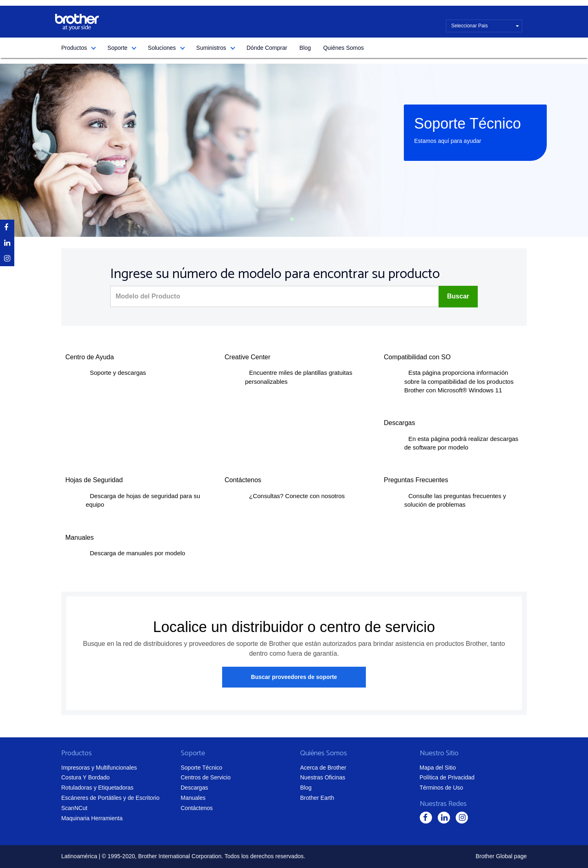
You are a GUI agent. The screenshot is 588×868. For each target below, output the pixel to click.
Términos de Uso (442, 788)
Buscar (458, 296)
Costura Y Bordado (86, 777)
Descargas (195, 788)
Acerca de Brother (323, 768)
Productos (74, 48)
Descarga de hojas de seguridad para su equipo (143, 500)
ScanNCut (74, 808)
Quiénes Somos (343, 48)
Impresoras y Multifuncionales (99, 768)
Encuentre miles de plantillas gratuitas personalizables (299, 377)
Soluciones (162, 48)
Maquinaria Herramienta (92, 818)
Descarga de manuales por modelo (137, 553)
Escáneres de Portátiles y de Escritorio (110, 798)
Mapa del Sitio (438, 768)
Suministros (211, 48)
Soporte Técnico (202, 768)
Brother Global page (501, 856)
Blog (305, 48)
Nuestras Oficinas (323, 777)
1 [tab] (292, 219)
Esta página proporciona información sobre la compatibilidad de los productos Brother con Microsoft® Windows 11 (459, 381)
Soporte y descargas (118, 373)
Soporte (117, 48)
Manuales (193, 798)
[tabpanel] (294, 150)
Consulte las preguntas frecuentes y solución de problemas (455, 500)
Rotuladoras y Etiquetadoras (97, 788)
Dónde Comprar (267, 48)
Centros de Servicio (206, 777)
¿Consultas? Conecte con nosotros (297, 496)
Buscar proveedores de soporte (294, 677)
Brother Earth (317, 798)
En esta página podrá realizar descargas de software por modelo (461, 443)
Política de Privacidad (447, 777)
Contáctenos (197, 808)
